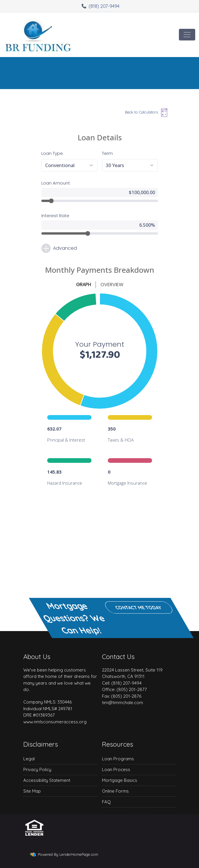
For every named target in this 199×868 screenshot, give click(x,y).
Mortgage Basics (120, 780)
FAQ (106, 802)
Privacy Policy (37, 769)
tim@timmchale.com (123, 703)
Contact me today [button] (139, 607)
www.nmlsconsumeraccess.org (55, 722)
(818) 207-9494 (101, 6)
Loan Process (116, 769)
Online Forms (115, 791)
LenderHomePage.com (79, 854)
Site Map (32, 791)
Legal (29, 759)
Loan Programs (118, 759)
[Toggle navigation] (187, 35)
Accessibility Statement (47, 780)
